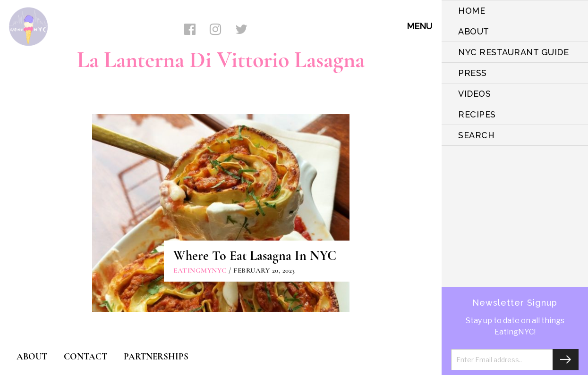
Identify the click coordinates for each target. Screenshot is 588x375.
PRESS (473, 73)
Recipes (477, 114)
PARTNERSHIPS (156, 356)
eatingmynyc (200, 270)
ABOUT (474, 31)
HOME (472, 11)
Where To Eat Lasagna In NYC (255, 256)
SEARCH (476, 135)
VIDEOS (474, 94)
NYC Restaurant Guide (513, 52)
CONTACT (85, 356)
